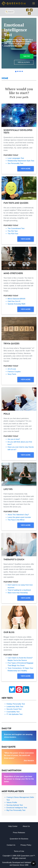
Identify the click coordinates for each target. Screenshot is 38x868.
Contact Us (11, 845)
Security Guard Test (14, 709)
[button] (3, 45)
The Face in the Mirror (16, 520)
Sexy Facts (12, 374)
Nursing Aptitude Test (15, 805)
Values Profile (12, 802)
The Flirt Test (13, 231)
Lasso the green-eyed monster (19, 517)
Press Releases (19, 833)
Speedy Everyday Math (17, 304)
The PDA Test (13, 234)
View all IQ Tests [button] (24, 62)
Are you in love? (14, 439)
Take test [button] (27, 56)
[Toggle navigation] (34, 3)
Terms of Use (19, 851)
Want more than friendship (18, 593)
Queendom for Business (19, 839)
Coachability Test (13, 712)
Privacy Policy (26, 845)
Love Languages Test (16, 158)
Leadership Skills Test (15, 707)
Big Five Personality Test (16, 810)
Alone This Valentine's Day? (18, 515)
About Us (26, 826)
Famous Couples (14, 372)
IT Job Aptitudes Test (14, 714)
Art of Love (12, 369)
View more (26, 169)
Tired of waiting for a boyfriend (19, 590)
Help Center (13, 826)
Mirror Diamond (16, 299)
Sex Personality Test (15, 163)
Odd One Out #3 (14, 301)
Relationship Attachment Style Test (21, 161)
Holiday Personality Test (16, 704)
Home (5, 78)
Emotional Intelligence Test (17, 808)
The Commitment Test (16, 228)
